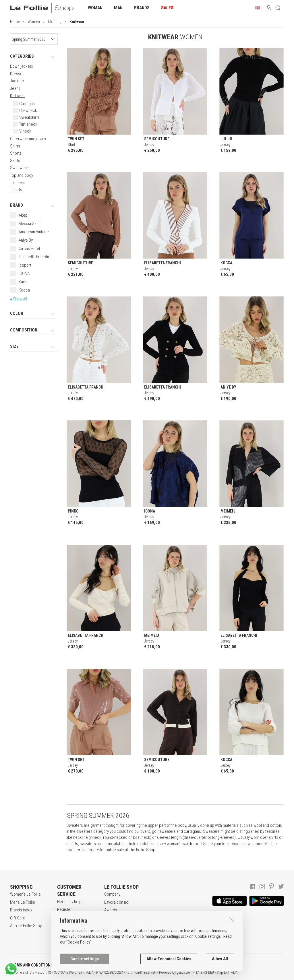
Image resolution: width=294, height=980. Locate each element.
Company (112, 894)
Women (34, 22)
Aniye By (26, 240)
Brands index (21, 910)
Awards (111, 910)
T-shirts (16, 190)
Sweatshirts (29, 117)
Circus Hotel (29, 249)
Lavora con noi (117, 902)
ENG (204, 973)
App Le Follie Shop (26, 926)
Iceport (25, 265)
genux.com (184, 973)
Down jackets (22, 66)
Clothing (55, 22)
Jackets (17, 81)
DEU (211, 973)
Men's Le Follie (23, 902)
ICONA (24, 273)
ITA (197, 973)
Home (15, 22)
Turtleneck (28, 124)
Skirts (15, 161)
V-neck (25, 131)
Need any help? (70, 902)
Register (64, 909)
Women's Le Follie (25, 894)
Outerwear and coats (28, 139)
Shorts (16, 153)
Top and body (22, 175)
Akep (23, 215)
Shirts (15, 146)
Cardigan (27, 104)
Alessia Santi (30, 224)
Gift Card (18, 918)
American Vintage (34, 232)
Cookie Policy (79, 942)
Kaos (23, 282)
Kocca (24, 290)
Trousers (18, 183)
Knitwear (18, 96)
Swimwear (19, 168)
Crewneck (28, 110)
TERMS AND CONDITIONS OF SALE (39, 965)
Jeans (15, 88)
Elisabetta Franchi (34, 257)
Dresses (17, 74)
